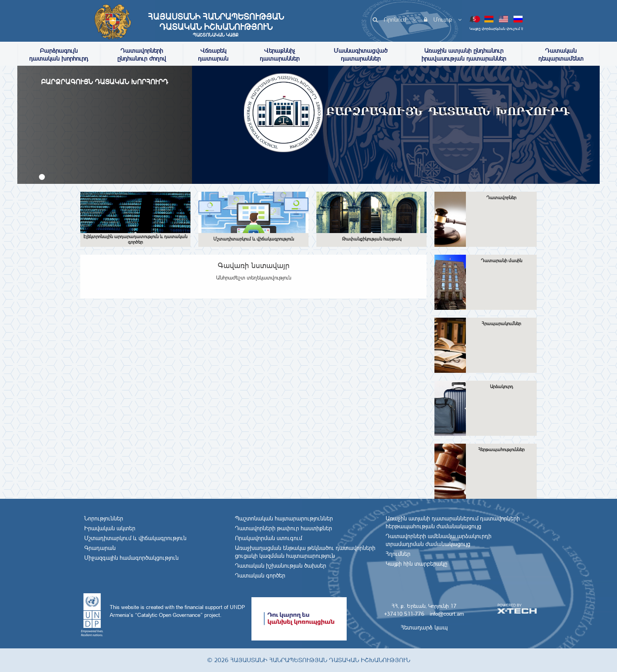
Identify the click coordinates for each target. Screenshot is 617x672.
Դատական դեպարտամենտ (561, 55)
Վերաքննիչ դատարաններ (280, 55)
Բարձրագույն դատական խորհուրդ (59, 55)
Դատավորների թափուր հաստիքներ (284, 528)
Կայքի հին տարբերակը (417, 564)
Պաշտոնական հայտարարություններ (284, 518)
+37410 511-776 (404, 614)
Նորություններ (104, 518)
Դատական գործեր (260, 576)
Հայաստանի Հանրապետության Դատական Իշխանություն (216, 25)
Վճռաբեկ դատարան (213, 55)
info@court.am (447, 614)
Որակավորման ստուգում (269, 538)
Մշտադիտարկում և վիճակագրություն (135, 538)
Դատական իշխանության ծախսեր (281, 566)
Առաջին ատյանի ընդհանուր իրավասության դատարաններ (464, 55)
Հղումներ (398, 554)
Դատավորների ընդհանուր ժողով (142, 55)
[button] (42, 177)
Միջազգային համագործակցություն (131, 558)
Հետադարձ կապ (424, 627)
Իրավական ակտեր (110, 528)
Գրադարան (100, 548)
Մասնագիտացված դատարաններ (361, 55)
